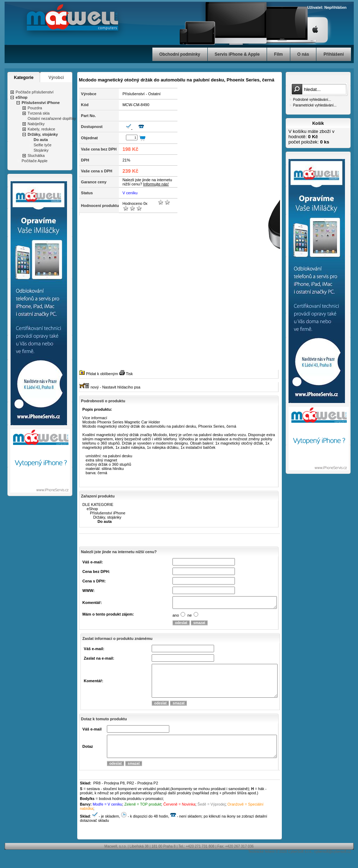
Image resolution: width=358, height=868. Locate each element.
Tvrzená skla (38, 113)
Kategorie (24, 78)
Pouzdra (35, 108)
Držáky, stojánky (43, 134)
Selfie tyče (43, 145)
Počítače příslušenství (35, 92)
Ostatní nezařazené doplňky (52, 118)
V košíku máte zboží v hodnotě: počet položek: (311, 137)
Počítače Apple (34, 161)
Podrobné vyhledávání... (312, 100)
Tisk (129, 374)
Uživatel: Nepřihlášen (327, 7)
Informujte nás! (156, 184)
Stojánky (41, 150)
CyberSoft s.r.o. (300, 864)
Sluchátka (36, 155)
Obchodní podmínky (180, 54)
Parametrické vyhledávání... (315, 105)
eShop (22, 97)
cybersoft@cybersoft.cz (333, 864)
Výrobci (56, 78)
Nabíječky (36, 124)
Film (278, 54)
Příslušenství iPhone (41, 103)
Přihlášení (333, 54)
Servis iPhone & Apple (237, 54)
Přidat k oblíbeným (102, 374)
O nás (303, 54)
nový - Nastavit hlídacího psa (116, 387)
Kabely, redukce (41, 129)
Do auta (41, 140)
